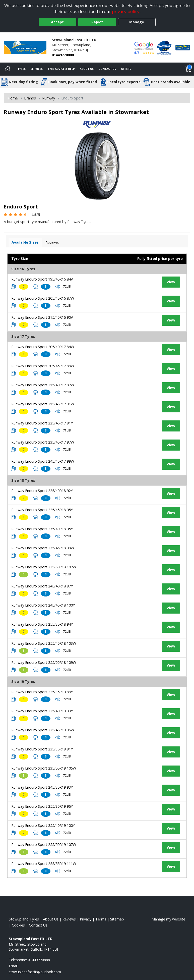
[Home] (8, 69)
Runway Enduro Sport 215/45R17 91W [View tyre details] (43, 404)
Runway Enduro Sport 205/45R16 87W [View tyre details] (43, 298)
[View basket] (188, 69)
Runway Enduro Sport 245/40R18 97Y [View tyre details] (42, 586)
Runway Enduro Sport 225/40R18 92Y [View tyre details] (42, 491)
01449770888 (63, 55)
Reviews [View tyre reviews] (52, 242)
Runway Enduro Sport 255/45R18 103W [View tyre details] (44, 643)
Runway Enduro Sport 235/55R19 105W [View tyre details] (44, 768)
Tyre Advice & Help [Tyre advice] (61, 69)
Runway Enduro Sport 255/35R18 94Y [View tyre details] (42, 624)
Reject (97, 22)
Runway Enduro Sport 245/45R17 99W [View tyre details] (43, 461)
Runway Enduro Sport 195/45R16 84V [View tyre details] (42, 279)
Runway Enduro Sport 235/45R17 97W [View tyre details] (43, 442)
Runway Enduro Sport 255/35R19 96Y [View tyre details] (42, 806)
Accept (57, 22)
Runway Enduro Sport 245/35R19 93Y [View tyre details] (42, 787)
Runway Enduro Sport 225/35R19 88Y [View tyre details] (42, 692)
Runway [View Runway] (49, 98)
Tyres (22, 69)
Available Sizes (25, 242)
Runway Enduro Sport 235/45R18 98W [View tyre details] (43, 548)
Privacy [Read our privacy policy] (86, 919)
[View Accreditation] (164, 47)
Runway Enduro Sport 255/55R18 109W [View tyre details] (44, 662)
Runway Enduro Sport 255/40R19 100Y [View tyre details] (43, 825)
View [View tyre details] (171, 282)
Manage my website (168, 919)
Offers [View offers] (126, 69)
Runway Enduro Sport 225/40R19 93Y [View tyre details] (42, 711)
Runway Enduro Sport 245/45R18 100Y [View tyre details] (43, 605)
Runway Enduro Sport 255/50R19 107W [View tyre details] (44, 845)
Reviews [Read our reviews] (69, 919)
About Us (87, 69)
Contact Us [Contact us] (107, 69)
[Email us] (35, 972)
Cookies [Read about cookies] (18, 925)
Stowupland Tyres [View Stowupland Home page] (24, 919)
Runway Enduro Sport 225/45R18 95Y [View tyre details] (42, 510)
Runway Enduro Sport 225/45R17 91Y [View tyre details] (42, 423)
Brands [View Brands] (30, 98)
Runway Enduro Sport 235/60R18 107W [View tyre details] (44, 567)
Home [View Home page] (13, 98)
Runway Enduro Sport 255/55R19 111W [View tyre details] (44, 864)
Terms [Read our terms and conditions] (101, 919)
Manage (137, 22)
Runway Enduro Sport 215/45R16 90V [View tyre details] (42, 317)
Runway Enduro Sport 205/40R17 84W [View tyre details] (43, 347)
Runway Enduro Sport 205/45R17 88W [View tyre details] (43, 366)
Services (37, 69)
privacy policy (126, 11)
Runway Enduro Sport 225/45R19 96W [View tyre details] (43, 730)
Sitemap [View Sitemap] (117, 919)
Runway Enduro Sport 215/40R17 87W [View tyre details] (43, 385)
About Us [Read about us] (51, 919)
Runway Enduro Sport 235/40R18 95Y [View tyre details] (42, 529)
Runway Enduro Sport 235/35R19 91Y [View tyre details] (42, 749)
